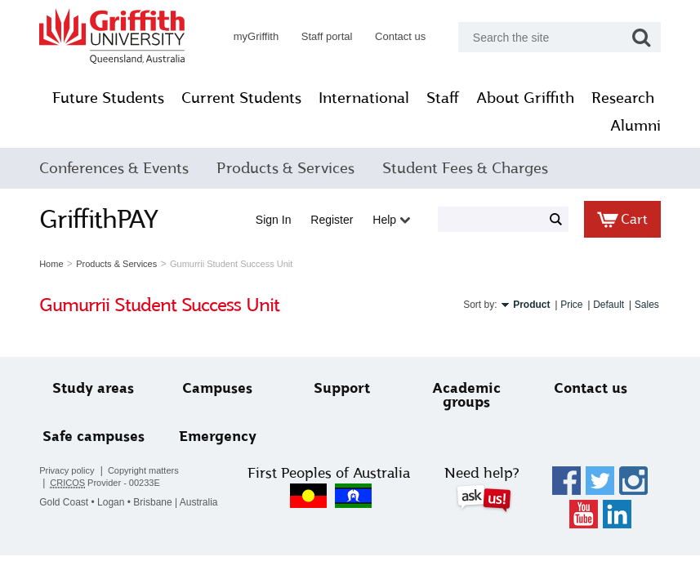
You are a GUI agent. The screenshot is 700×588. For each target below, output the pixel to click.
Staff (519, 98)
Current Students (317, 98)
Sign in (270, 220)
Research (557, 126)
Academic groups (465, 395)
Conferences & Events (119, 168)
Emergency (219, 437)
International (440, 98)
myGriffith (251, 36)
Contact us (396, 36)
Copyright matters (147, 470)
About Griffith (601, 98)
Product (527, 305)
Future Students (184, 98)
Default (604, 305)
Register (328, 220)
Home (56, 264)
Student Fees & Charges (469, 168)
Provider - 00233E (110, 483)
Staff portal (322, 36)
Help (387, 220)
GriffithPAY (104, 219)
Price (567, 305)
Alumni (631, 126)
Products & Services (290, 168)
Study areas (97, 388)
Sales (642, 305)
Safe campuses (97, 437)
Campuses (220, 388)
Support (342, 388)
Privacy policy (71, 470)
